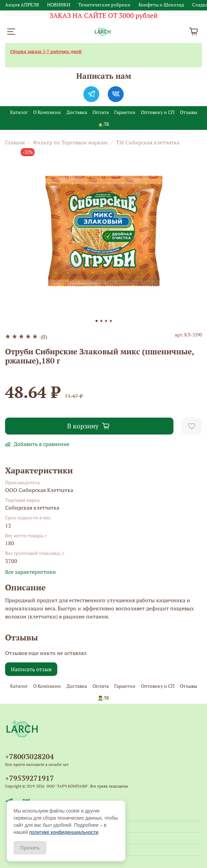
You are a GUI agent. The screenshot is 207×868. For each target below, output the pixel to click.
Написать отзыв (31, 669)
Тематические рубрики (104, 5)
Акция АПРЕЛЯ (22, 5)
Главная (15, 142)
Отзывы (189, 112)
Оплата (101, 112)
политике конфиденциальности (64, 832)
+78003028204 (29, 756)
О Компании (47, 112)
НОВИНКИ (59, 5)
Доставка (77, 112)
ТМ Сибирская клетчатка (148, 142)
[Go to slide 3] (106, 321)
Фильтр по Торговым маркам (70, 142)
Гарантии (125, 112)
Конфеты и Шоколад (161, 5)
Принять (30, 848)
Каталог (19, 112)
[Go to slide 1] (97, 321)
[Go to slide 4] (111, 321)
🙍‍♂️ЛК (104, 124)
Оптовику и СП (158, 112)
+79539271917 (29, 778)
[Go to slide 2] (101, 321)
